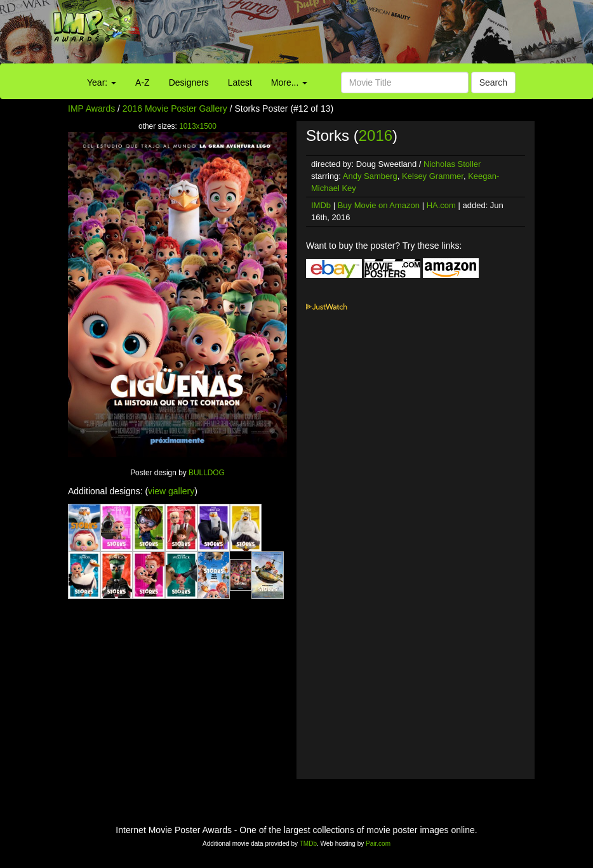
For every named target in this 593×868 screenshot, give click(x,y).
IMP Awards (91, 109)
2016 (376, 135)
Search (493, 82)
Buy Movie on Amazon (379, 205)
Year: (102, 82)
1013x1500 (198, 126)
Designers (189, 82)
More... (289, 82)
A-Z (143, 82)
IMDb (321, 205)
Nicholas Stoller (452, 164)
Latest (240, 82)
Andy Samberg (370, 176)
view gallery (171, 491)
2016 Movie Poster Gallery (175, 109)
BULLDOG (207, 473)
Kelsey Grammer (433, 176)
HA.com (441, 205)
